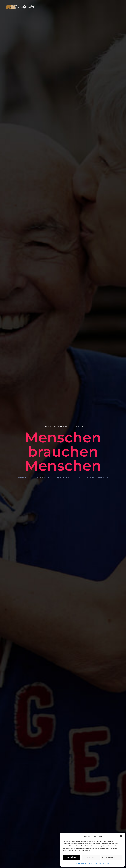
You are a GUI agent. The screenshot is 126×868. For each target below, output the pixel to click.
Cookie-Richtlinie (81, 863)
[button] (121, 836)
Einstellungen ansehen (112, 857)
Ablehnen (91, 857)
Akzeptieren (71, 857)
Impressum (105, 863)
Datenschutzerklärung (94, 863)
